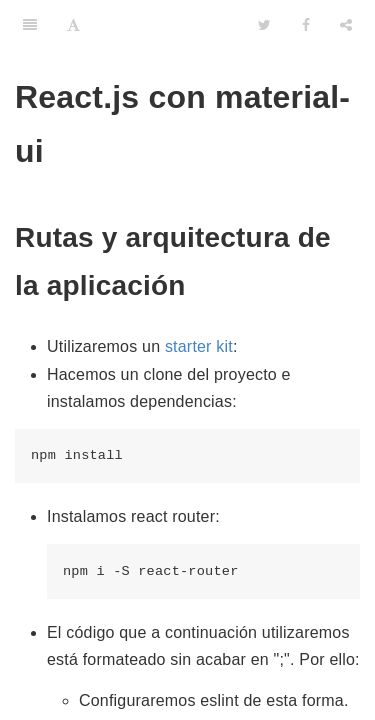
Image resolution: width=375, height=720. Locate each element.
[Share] (346, 25)
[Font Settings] (73, 25)
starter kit (199, 346)
